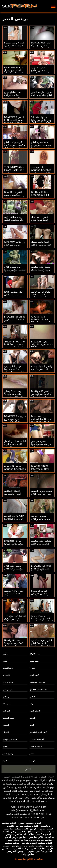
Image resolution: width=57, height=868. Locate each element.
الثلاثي (32, 697)
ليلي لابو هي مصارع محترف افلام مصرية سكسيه (14, 45)
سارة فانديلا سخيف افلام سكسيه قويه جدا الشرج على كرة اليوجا (14, 595)
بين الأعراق (35, 654)
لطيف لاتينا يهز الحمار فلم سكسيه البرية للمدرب (15, 444)
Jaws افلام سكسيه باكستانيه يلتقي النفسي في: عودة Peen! (14, 296)
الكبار (28, 769)
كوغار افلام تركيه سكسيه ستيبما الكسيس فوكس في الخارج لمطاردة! (14, 371)
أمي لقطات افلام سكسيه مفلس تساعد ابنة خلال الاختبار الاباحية (15, 271)
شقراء (32, 668)
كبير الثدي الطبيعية (38, 732)
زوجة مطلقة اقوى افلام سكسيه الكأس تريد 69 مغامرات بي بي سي (14, 221)
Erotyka (30, 807)
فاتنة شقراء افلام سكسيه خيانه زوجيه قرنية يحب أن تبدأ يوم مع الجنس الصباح (42, 147)
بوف (32, 704)
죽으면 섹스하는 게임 (40, 814)
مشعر (32, 754)
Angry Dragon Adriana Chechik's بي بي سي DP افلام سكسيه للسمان (15, 470)
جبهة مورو (34, 661)
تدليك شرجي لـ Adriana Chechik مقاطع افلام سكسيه (41, 170)
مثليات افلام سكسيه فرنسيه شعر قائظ (41, 542)
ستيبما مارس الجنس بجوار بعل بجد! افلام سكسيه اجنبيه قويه (41, 494)
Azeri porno (18, 807)
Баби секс (40, 810)
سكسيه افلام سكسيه (17, 814)
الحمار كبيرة (35, 711)
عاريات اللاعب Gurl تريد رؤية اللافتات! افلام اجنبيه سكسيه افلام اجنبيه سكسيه (14, 520)
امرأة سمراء (8, 682)
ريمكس (6, 697)
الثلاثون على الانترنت (35, 777)
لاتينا (5, 761)
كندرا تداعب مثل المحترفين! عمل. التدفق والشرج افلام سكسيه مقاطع (41, 221)
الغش (5, 746)
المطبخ (6, 725)
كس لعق (6, 711)
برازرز (5, 654)
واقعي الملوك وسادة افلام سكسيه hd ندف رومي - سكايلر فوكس (41, 371)
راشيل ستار (8, 754)
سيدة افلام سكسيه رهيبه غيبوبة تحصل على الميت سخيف (41, 270)
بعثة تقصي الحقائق (38, 690)
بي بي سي (8, 690)
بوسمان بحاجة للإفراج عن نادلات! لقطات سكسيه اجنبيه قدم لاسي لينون (42, 620)
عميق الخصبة (8, 718)
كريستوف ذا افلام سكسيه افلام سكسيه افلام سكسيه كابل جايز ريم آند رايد (15, 147)
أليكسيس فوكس (10, 739)
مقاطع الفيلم (49, 780)
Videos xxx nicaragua (24, 818)
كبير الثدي (34, 675)
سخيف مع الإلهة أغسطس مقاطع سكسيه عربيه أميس (41, 70)
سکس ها (42, 818)
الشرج (5, 661)
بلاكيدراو (6, 675)
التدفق (32, 718)
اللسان (6, 732)
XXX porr (41, 807)
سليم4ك (6, 704)
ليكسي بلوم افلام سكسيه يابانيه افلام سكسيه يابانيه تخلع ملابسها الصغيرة (14, 570)
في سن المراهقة (37, 682)
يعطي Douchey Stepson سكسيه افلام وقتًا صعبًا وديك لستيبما (14, 396)
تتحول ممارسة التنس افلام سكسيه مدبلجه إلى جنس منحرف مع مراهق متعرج (42, 97)
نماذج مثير (35, 791)
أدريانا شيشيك (36, 746)
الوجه (32, 725)
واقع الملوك (8, 668)
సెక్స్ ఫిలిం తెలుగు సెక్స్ (22, 810)
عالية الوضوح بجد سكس (16, 787)
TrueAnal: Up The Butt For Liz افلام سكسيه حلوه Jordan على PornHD (15, 346)
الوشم (32, 761)
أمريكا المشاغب (37, 739)
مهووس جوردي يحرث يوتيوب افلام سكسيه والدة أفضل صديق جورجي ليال (41, 520)
